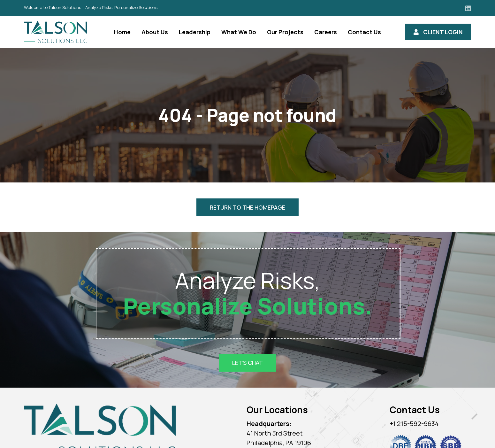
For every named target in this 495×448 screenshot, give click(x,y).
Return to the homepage (247, 207)
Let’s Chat (247, 363)
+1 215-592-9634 (414, 424)
